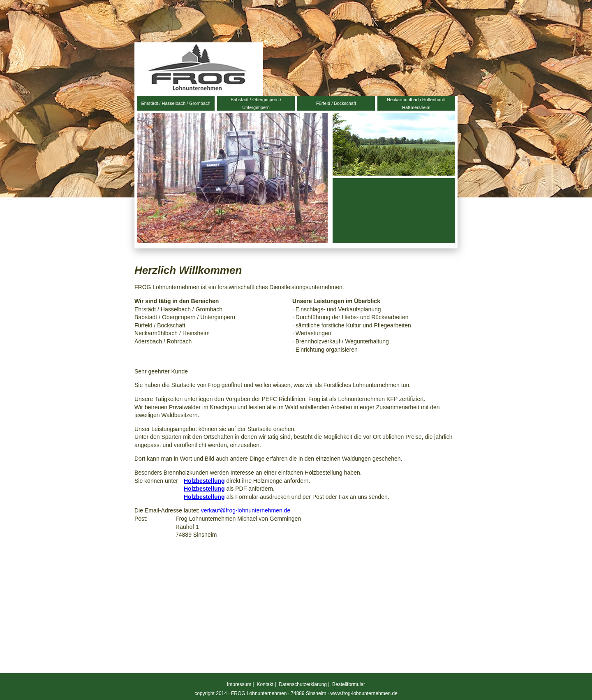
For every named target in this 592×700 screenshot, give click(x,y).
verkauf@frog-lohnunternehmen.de (246, 510)
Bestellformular (349, 684)
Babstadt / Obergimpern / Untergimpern (256, 103)
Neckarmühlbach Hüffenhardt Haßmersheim (416, 103)
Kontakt (265, 684)
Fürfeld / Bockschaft (336, 103)
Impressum (239, 684)
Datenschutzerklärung (303, 684)
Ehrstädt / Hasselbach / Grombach (176, 103)
